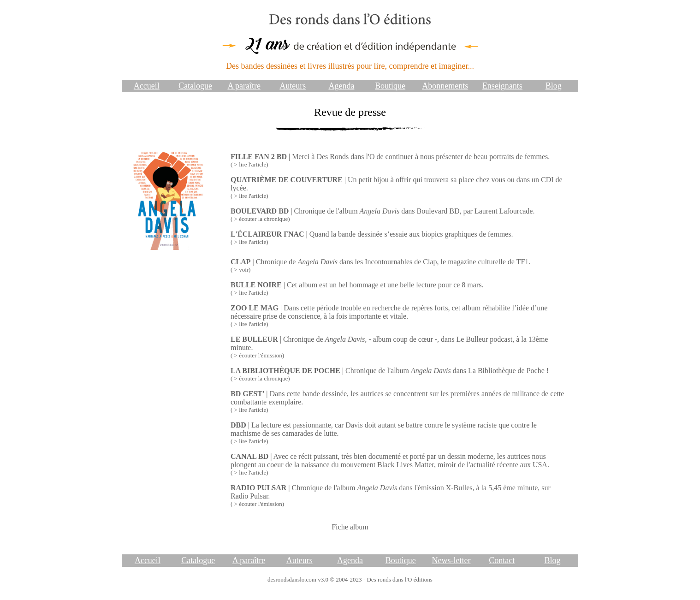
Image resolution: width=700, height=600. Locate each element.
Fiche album (350, 527)
